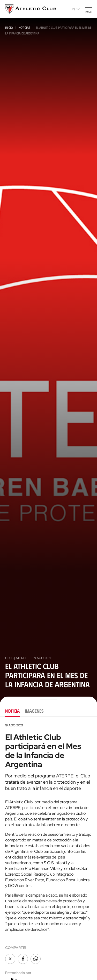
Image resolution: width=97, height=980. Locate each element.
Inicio (9, 27)
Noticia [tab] (12, 711)
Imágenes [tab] (34, 711)
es (76, 9)
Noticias (24, 27)
